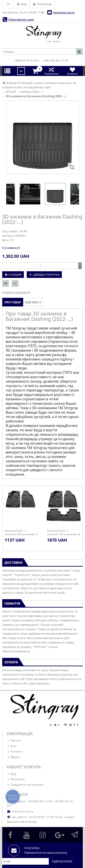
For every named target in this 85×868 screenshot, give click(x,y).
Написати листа (64, 12)
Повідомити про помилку (25, 785)
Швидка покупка (46, 275)
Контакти (15, 751)
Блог (12, 746)
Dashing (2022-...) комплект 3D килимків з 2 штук (21, 533)
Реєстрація (16, 779)
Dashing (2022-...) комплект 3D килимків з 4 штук (64, 533)
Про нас (14, 740)
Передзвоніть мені (21, 19)
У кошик (15, 275)
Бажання (72, 71)
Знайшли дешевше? (16, 292)
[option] (55, 194)
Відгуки (13, 757)
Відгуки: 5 (33, 302)
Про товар (13, 302)
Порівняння (51, 71)
